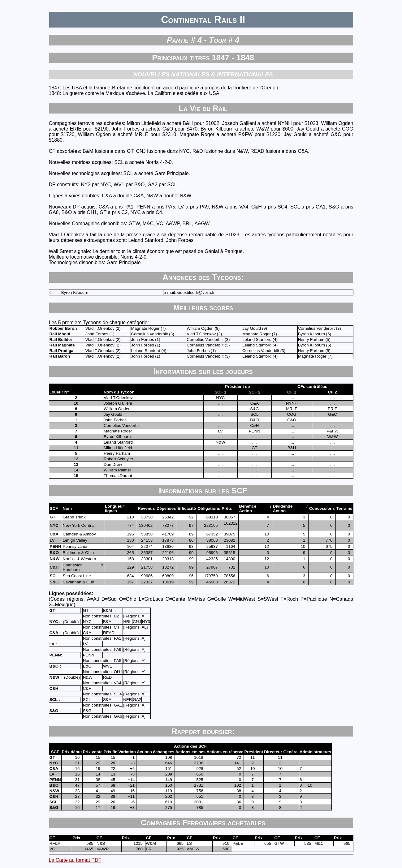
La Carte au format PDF (75, 860)
